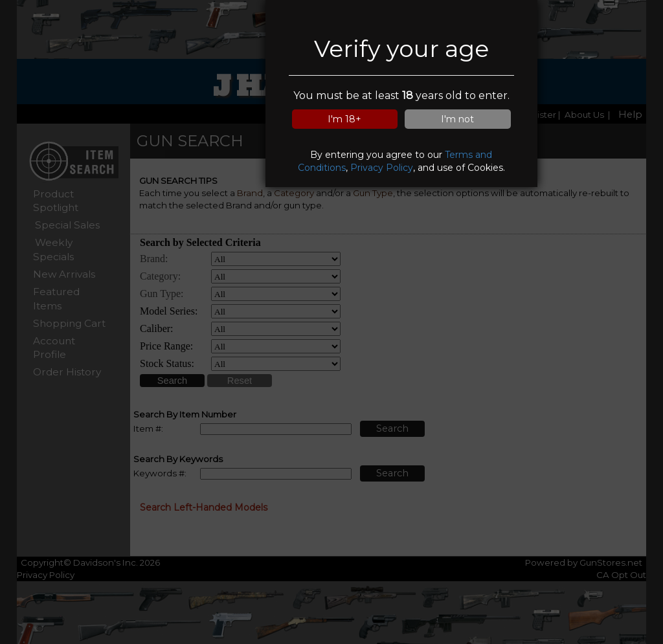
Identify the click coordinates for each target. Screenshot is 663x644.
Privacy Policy (382, 168)
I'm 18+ (344, 119)
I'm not (457, 119)
